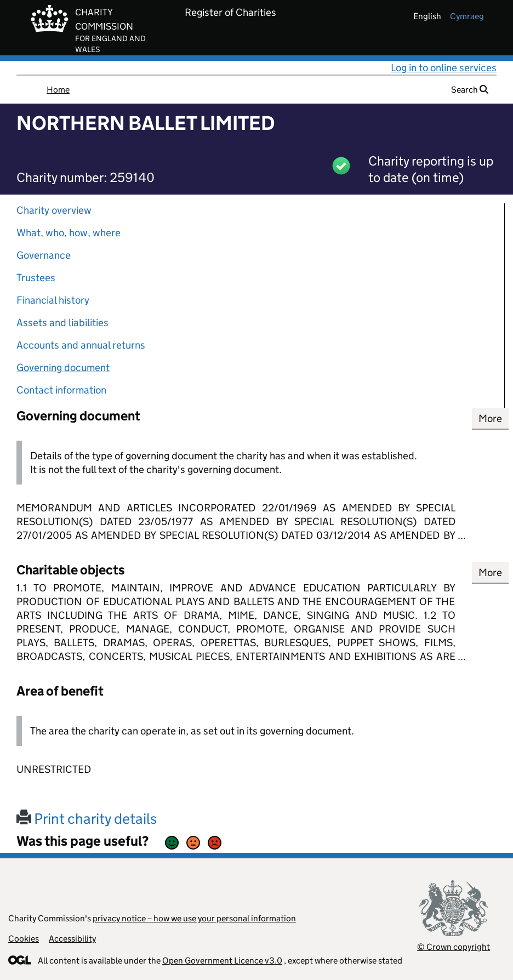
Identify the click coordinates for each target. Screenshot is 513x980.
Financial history (53, 300)
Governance (44, 255)
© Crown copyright (454, 947)
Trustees (36, 278)
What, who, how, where (69, 233)
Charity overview (54, 210)
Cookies (24, 939)
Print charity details (87, 819)
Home (58, 90)
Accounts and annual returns (81, 345)
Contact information (61, 390)
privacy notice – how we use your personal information (194, 918)
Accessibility (72, 939)
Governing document (63, 367)
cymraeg (467, 16)
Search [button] (470, 90)
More (490, 418)
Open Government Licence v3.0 (222, 961)
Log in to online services (444, 68)
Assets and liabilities (62, 323)
